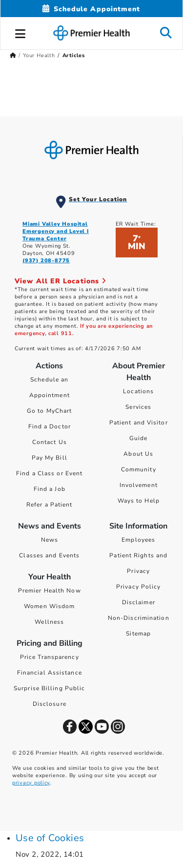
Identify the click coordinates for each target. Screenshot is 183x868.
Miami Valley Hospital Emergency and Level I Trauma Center (56, 231)
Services (138, 407)
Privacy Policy (138, 587)
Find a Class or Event (49, 473)
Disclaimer (139, 602)
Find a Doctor (50, 426)
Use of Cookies (50, 838)
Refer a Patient (50, 505)
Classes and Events (49, 555)
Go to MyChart (49, 411)
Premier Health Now (50, 591)
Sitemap (138, 634)
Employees (138, 540)
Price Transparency (50, 657)
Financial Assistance (50, 673)
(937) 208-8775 (46, 261)
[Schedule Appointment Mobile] (91, 9)
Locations (138, 391)
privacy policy (31, 783)
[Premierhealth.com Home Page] (13, 55)
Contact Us (50, 442)
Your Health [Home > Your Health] (39, 55)
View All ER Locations (61, 281)
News (50, 540)
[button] (20, 32)
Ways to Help (139, 501)
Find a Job (50, 489)
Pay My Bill (50, 458)
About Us (138, 454)
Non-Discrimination (139, 618)
